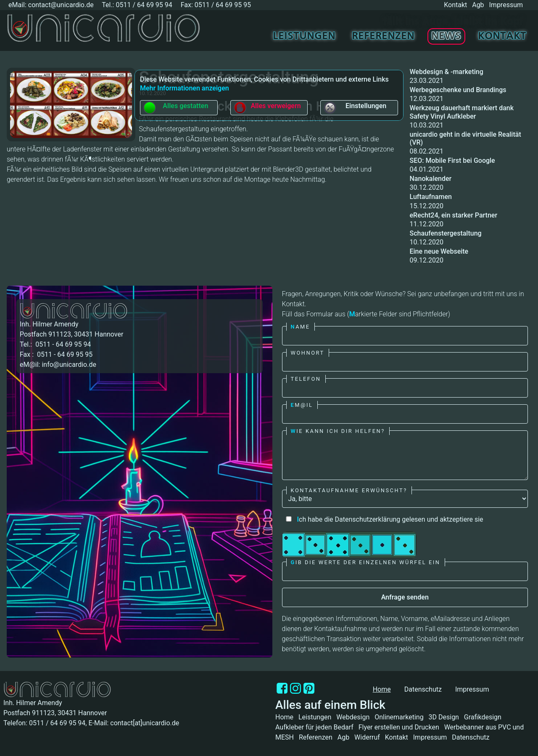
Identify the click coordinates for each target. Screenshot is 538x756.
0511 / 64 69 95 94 (144, 5)
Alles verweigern (267, 108)
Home (284, 717)
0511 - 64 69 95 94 (62, 344)
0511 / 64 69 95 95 (223, 5)
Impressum (506, 5)
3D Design (444, 717)
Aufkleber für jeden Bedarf (314, 727)
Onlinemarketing (399, 717)
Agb (478, 5)
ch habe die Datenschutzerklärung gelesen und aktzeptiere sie (383, 519)
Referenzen (383, 36)
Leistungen (304, 36)
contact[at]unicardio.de (145, 723)
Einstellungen (355, 108)
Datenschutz (423, 689)
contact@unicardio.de (61, 5)
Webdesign (353, 717)
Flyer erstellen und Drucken (399, 727)
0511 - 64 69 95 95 (64, 354)
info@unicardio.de (69, 365)
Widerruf (367, 737)
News (446, 36)
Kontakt (455, 5)
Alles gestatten (175, 108)
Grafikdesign (483, 717)
